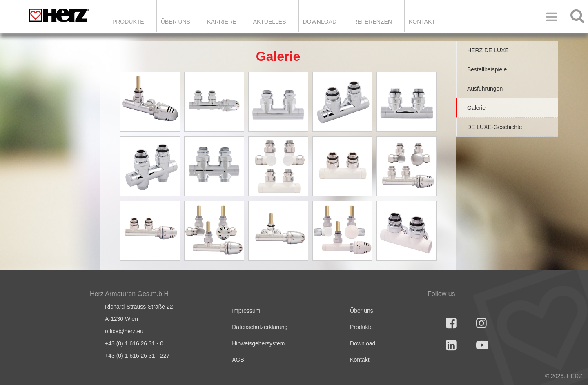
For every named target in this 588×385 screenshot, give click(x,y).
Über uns (362, 311)
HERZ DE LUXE (488, 50)
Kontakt (360, 360)
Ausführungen (485, 89)
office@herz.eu (124, 331)
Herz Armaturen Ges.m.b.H (129, 294)
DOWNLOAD (320, 22)
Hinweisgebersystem (258, 343)
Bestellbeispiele (487, 69)
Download (363, 343)
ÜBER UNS (176, 22)
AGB (238, 360)
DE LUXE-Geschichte (495, 127)
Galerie (476, 108)
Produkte (128, 22)
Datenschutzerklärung (260, 327)
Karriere (222, 22)
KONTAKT (422, 22)
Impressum (246, 311)
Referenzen (373, 22)
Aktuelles (270, 22)
